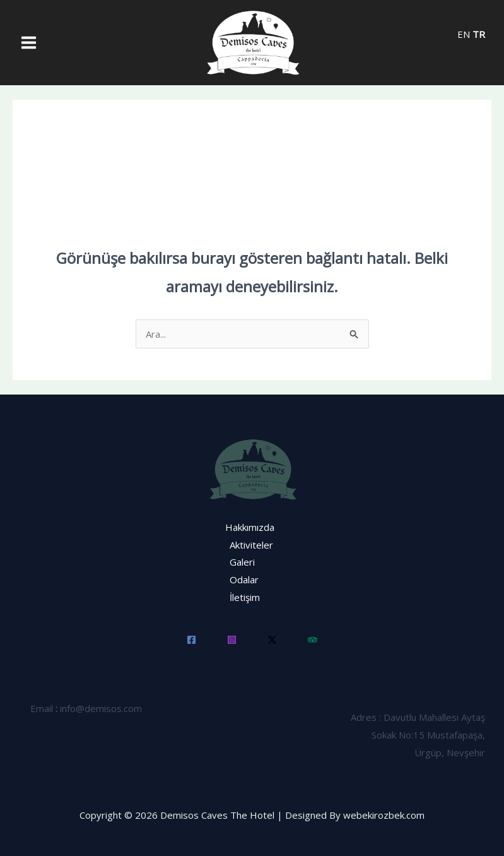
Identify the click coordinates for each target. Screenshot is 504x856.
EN (464, 34)
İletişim (245, 597)
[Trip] (313, 640)
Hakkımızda (250, 527)
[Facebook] (191, 640)
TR (479, 34)
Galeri (242, 562)
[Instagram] (232, 640)
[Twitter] (272, 640)
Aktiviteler (251, 545)
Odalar (244, 580)
